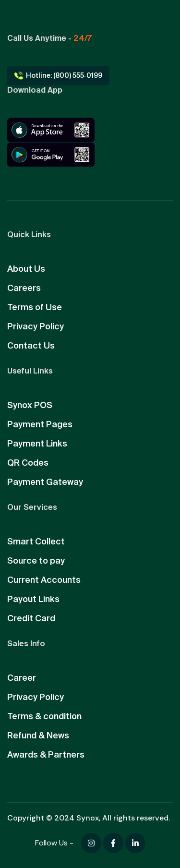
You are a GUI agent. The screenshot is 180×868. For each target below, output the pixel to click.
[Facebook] (91, 843)
